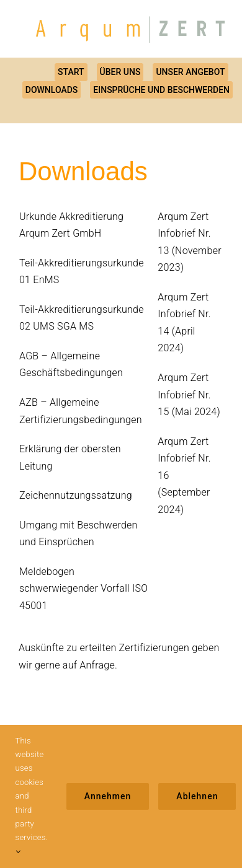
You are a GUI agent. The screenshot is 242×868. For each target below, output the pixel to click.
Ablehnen (197, 796)
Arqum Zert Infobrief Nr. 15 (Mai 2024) (189, 395)
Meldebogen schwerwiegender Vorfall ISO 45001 (83, 589)
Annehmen (108, 796)
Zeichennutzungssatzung (76, 495)
